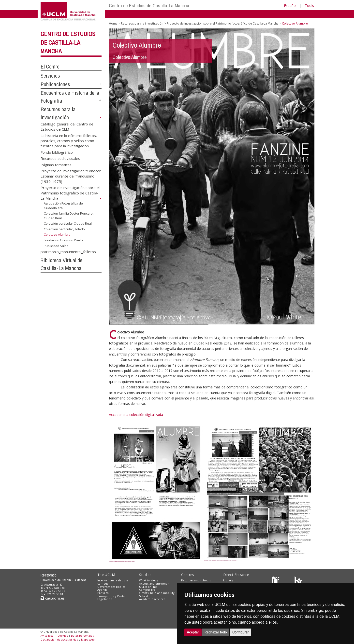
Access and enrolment (155, 583)
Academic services (152, 599)
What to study (149, 580)
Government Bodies (111, 587)
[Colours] (298, 582)
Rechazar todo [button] (216, 632)
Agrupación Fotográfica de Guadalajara (63, 206)
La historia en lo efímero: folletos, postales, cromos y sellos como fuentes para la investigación (69, 141)
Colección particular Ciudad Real (68, 223)
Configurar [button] (241, 632)
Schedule (146, 596)
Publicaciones (55, 84)
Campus (103, 583)
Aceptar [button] (193, 632)
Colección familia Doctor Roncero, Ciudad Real (69, 216)
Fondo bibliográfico (57, 152)
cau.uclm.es (53, 598)
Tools (309, 6)
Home (113, 23)
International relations (113, 580)
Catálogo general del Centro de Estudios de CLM (67, 126)
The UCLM (106, 575)
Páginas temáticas (56, 164)
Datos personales (82, 636)
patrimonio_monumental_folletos (68, 251)
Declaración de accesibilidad (59, 639)
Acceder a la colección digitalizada (136, 415)
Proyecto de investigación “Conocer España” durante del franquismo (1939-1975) (71, 176)
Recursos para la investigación (142, 23)
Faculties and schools (196, 580)
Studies (145, 575)
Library (228, 580)
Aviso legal (47, 636)
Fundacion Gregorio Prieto (63, 240)
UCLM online (148, 587)
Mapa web (88, 639)
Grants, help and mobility (157, 593)
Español (290, 6)
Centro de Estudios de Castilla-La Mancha (149, 6)
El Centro (50, 67)
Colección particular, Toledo (64, 229)
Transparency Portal (111, 596)
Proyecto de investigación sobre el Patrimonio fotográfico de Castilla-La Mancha (70, 193)
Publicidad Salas (56, 246)
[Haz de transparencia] (276, 582)
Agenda (103, 590)
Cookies (63, 636)
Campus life (147, 590)
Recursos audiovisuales (60, 158)
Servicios (50, 76)
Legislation (105, 599)
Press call (104, 593)
